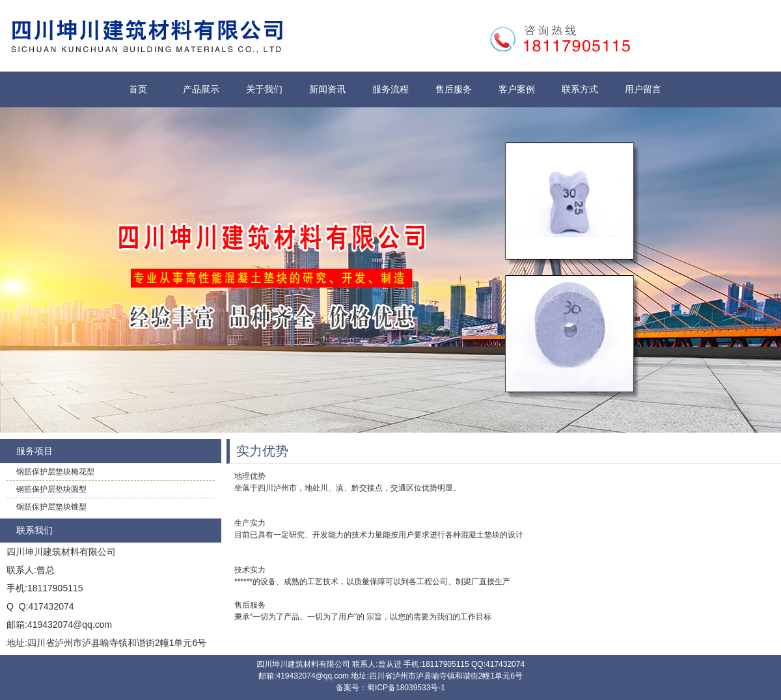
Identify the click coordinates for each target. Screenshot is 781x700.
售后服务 (454, 89)
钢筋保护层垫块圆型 (51, 489)
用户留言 (643, 89)
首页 (138, 89)
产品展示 (201, 89)
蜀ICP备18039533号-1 (406, 688)
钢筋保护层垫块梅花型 (55, 472)
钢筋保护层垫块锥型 (51, 507)
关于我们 (264, 89)
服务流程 (390, 89)
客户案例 (517, 89)
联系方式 (580, 89)
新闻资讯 (327, 89)
